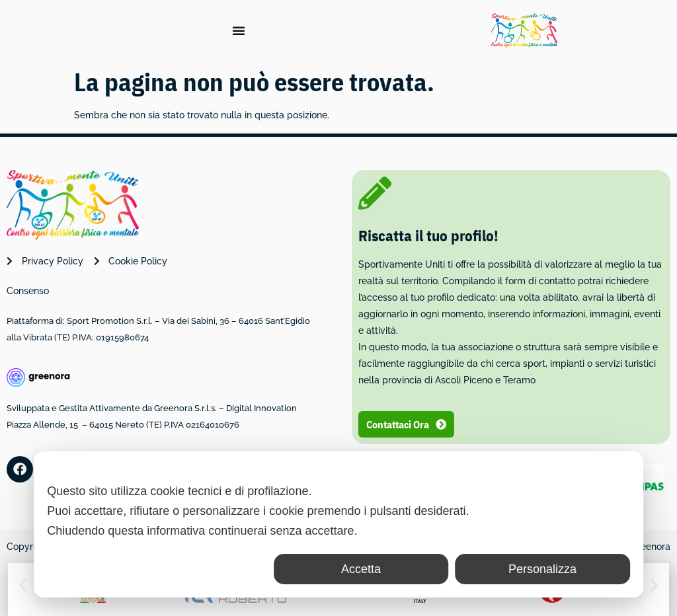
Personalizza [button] (542, 569)
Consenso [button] (28, 291)
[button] (23, 585)
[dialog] (338, 524)
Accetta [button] (361, 569)
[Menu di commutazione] (239, 30)
